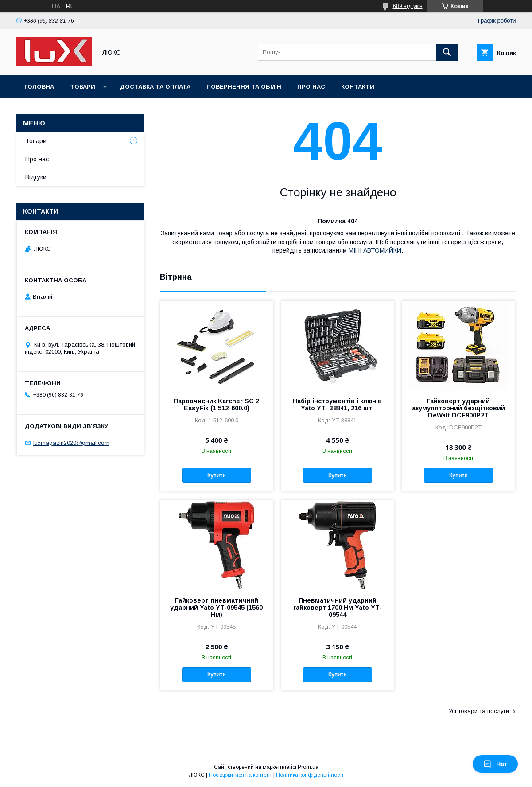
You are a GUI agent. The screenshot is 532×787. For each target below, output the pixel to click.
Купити (217, 475)
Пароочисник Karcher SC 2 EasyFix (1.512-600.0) (216, 405)
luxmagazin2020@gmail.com (71, 443)
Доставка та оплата (155, 87)
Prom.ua (308, 767)
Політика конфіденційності (310, 775)
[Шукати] (447, 52)
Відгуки (36, 177)
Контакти (358, 87)
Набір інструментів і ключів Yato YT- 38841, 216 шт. (337, 405)
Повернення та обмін (244, 87)
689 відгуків (408, 6)
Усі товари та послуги (479, 711)
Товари (83, 87)
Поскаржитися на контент (240, 775)
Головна (39, 87)
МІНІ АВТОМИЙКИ (375, 250)
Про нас (311, 87)
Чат (495, 764)
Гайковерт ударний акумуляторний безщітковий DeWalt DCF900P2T (458, 408)
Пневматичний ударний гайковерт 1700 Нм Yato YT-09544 (338, 608)
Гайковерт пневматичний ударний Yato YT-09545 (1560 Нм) (216, 608)
